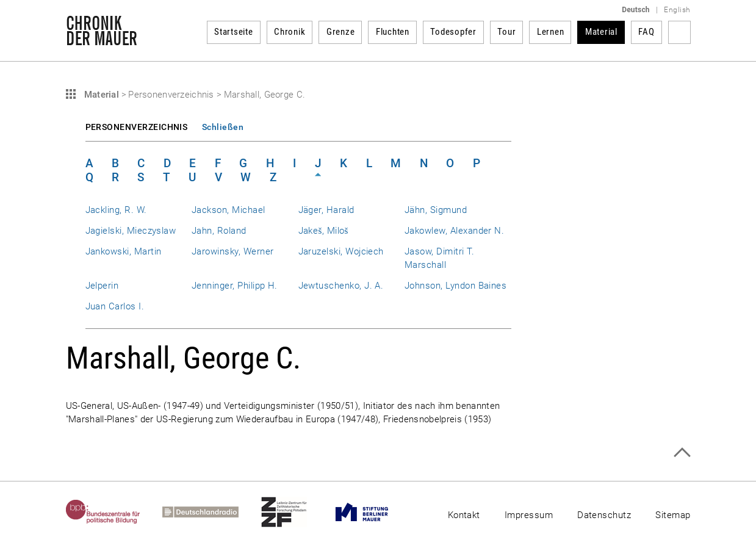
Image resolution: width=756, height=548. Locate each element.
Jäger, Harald (326, 210)
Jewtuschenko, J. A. (341, 286)
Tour (506, 32)
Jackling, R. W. (116, 210)
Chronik (290, 32)
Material (601, 32)
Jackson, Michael (229, 210)
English (677, 10)
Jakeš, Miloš (323, 231)
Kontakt (464, 515)
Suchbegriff (679, 32)
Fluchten (393, 32)
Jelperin (102, 286)
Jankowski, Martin (124, 251)
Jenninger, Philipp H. (235, 286)
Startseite (234, 32)
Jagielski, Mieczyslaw (131, 231)
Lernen (551, 32)
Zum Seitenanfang (682, 452)
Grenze (341, 32)
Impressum (529, 515)
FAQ (646, 32)
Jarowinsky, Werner (232, 251)
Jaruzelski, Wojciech (341, 251)
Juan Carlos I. (115, 306)
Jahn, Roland (219, 231)
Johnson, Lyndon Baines (455, 286)
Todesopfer (453, 32)
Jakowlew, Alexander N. (454, 231)
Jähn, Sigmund (436, 210)
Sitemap (673, 515)
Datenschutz (604, 515)
